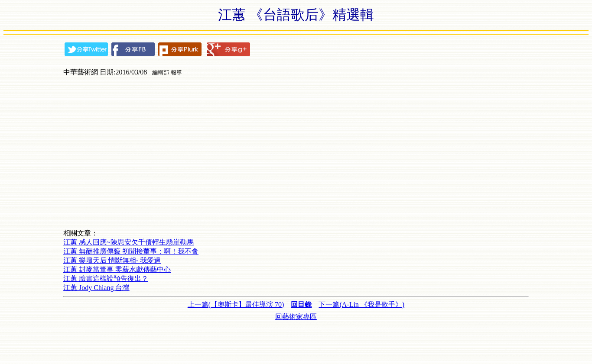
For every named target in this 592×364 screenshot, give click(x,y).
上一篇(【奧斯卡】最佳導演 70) (236, 304)
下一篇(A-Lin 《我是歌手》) (361, 304)
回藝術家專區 (296, 317)
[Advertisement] (296, 341)
